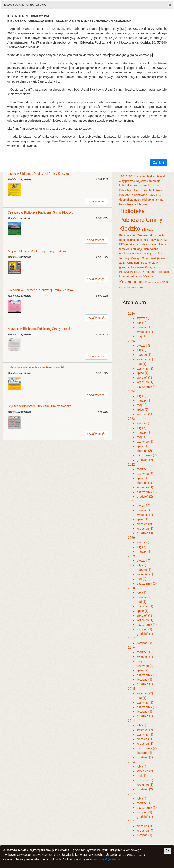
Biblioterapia (127, 235)
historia (151, 272)
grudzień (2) (145, 460)
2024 (131, 391)
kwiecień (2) (145, 693)
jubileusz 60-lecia (142, 276)
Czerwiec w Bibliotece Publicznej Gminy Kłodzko (40, 212)
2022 (131, 465)
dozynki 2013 (158, 240)
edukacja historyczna (145, 249)
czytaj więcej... (97, 201)
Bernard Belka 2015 (146, 186)
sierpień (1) (144, 378)
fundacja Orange (130, 258)
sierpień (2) (144, 451)
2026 (131, 314)
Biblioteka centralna (133, 195)
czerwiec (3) (145, 780)
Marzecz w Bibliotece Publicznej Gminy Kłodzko (40, 329)
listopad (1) (144, 629)
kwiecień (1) (145, 332)
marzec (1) (144, 327)
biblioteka (156, 190)
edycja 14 (150, 253)
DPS (122, 244)
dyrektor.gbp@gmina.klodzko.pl (131, 55)
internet (124, 276)
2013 (124, 176)
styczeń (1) (144, 318)
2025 (131, 341)
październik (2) (147, 455)
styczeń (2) (144, 542)
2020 (131, 538)
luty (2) (141, 428)
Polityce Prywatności (107, 859)
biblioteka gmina (153, 200)
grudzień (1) (145, 634)
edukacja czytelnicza (140, 244)
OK (167, 851)
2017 (131, 638)
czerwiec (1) (145, 442)
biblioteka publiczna (133, 204)
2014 (132, 176)
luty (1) (141, 323)
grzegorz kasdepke (131, 267)
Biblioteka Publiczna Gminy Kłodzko (141, 220)
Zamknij (158, 163)
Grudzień (133, 263)
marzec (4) (144, 510)
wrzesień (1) (145, 382)
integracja (163, 272)
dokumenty (157, 235)
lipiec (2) (142, 410)
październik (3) (147, 583)
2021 (131, 501)
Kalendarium (131, 282)
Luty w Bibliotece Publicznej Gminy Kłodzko (37, 367)
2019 (131, 556)
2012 (131, 794)
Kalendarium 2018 (157, 282)
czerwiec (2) (145, 368)
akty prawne (127, 181)
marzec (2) (144, 597)
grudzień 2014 (149, 263)
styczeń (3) (144, 346)
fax (160, 253)
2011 (131, 821)
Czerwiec (143, 235)
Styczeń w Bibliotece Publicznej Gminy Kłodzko (40, 406)
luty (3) (141, 593)
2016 (131, 648)
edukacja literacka (131, 253)
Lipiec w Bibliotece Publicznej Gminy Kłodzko (38, 174)
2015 (131, 689)
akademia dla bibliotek (151, 176)
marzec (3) (144, 469)
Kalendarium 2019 (131, 287)
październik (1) (147, 387)
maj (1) (141, 336)
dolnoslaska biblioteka (134, 240)
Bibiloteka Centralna (133, 190)
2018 (131, 588)
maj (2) (141, 405)
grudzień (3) (145, 533)
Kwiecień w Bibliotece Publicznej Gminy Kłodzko (40, 290)
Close (170, 5)
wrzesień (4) (145, 831)
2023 (131, 419)
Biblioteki (148, 230)
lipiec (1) (142, 373)
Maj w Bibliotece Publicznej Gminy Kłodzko (37, 251)
